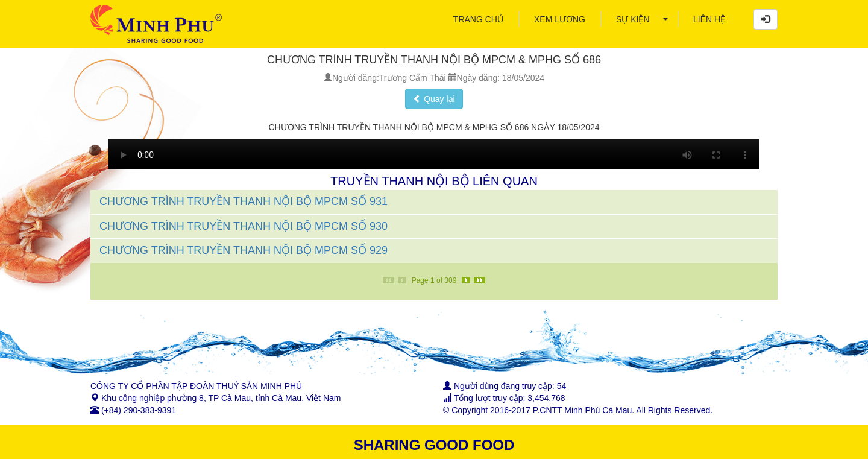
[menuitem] (478, 20)
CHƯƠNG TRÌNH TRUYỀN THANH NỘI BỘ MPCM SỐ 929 (244, 250)
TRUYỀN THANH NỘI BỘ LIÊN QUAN (434, 181)
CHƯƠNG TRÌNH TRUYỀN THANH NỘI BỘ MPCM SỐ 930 (244, 226)
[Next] (466, 280)
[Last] (480, 280)
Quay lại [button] (434, 99)
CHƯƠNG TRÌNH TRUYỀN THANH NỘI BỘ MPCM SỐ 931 (244, 201)
